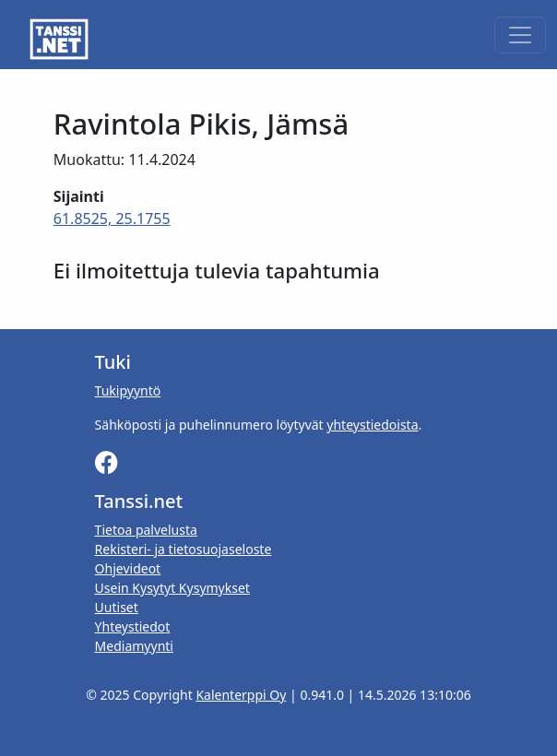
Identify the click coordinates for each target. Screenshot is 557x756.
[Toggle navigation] (520, 35)
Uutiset (117, 607)
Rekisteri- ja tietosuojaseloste (184, 549)
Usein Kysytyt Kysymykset (172, 588)
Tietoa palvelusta (146, 530)
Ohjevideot (128, 568)
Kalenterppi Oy (241, 695)
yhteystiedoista (372, 425)
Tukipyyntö (128, 390)
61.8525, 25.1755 (112, 219)
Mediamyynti (134, 646)
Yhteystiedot (133, 626)
